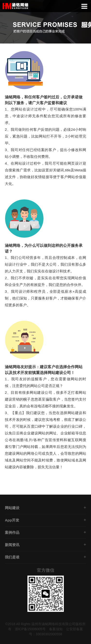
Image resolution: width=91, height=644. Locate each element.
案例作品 (12, 532)
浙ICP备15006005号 (30, 629)
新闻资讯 (12, 545)
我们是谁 (12, 557)
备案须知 (56, 629)
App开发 (12, 520)
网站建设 (12, 508)
